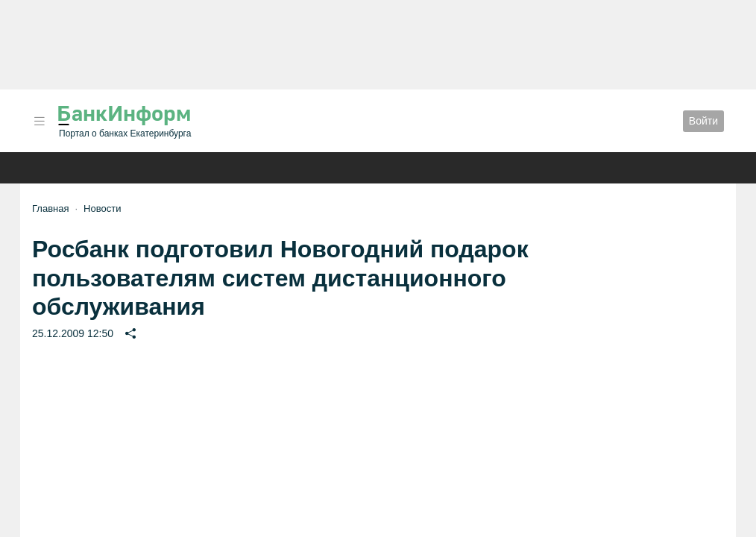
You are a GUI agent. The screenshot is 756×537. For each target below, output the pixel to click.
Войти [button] (703, 121)
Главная (50, 208)
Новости (102, 208)
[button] (40, 121)
